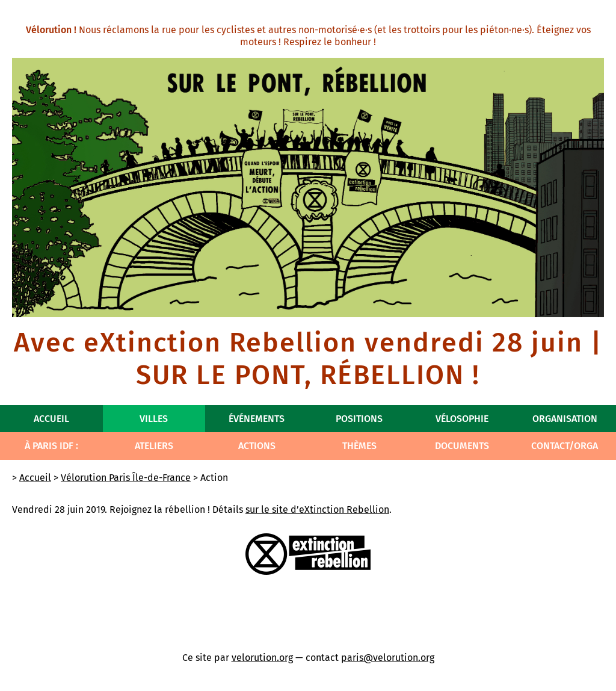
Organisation (565, 419)
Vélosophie (462, 419)
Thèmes (359, 446)
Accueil (51, 419)
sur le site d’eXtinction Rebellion (317, 510)
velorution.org (262, 658)
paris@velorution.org (388, 658)
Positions (359, 419)
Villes (154, 419)
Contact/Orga (565, 446)
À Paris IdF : (51, 446)
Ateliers (154, 446)
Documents (462, 446)
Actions (257, 446)
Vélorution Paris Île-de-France (126, 478)
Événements (257, 419)
